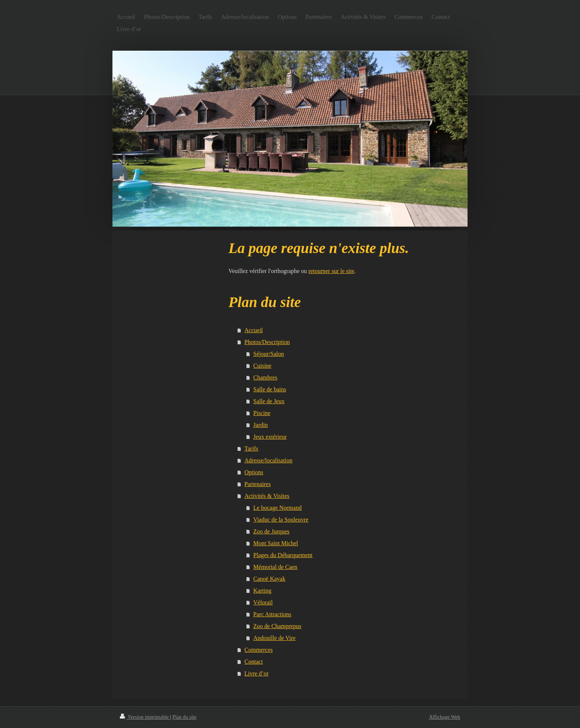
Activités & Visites (267, 496)
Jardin (261, 425)
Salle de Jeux (269, 401)
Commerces (259, 650)
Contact (254, 662)
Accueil (254, 330)
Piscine (262, 413)
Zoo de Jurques (272, 531)
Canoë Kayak (269, 579)
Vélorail (263, 602)
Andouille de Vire (274, 638)
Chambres (265, 378)
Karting (262, 591)
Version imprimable (145, 717)
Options (254, 472)
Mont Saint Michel (276, 543)
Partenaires (258, 484)
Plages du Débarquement (283, 555)
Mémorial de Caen (275, 567)
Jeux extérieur (270, 437)
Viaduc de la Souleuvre (281, 520)
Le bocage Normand (278, 508)
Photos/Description (267, 342)
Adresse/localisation (269, 460)
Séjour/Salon (269, 354)
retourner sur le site (331, 271)
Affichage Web (445, 717)
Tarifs (251, 449)
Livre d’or (257, 673)
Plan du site (184, 717)
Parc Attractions (272, 614)
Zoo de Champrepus (277, 626)
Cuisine (262, 366)
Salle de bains (270, 389)
